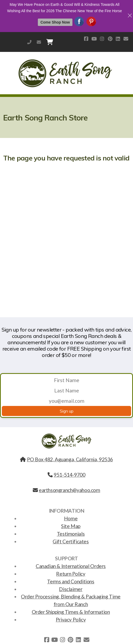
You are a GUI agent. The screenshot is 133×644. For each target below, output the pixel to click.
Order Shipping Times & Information (71, 612)
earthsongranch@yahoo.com (39, 42)
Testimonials (71, 534)
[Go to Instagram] (102, 39)
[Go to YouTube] (94, 39)
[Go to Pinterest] (110, 39)
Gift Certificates (71, 541)
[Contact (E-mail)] (126, 39)
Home (71, 518)
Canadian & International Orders (71, 566)
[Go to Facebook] (86, 39)
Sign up (67, 411)
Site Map (71, 526)
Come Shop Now (55, 22)
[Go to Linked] (118, 39)
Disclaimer (71, 589)
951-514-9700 (29, 42)
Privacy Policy (71, 620)
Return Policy (71, 574)
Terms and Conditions (71, 581)
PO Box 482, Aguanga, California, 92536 (66, 459)
